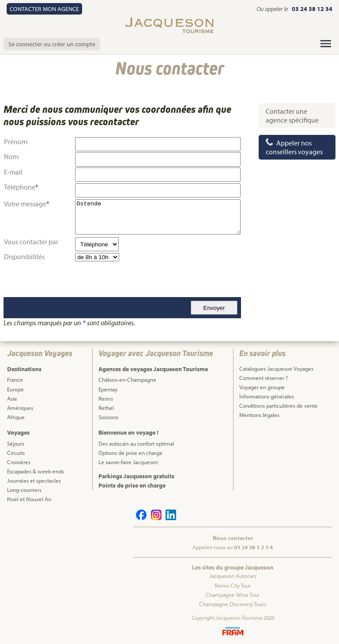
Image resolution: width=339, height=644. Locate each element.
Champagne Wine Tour (233, 595)
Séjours (16, 443)
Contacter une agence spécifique (292, 115)
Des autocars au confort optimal (136, 443)
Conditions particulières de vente (279, 406)
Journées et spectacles (34, 480)
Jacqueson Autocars (233, 576)
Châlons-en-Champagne (127, 380)
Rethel (106, 408)
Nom (11, 156)
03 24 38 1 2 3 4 (253, 547)
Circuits (16, 453)
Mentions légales (259, 415)
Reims (106, 398)
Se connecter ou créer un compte (52, 44)
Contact (44, 9)
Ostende (158, 217)
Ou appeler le (273, 9)
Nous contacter (233, 538)
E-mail (13, 172)
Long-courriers (24, 490)
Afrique (16, 417)
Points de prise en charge (132, 485)
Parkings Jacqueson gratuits (136, 476)
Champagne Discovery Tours (233, 604)
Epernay (108, 389)
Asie (12, 398)
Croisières (19, 462)
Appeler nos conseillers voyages (294, 147)
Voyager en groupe (262, 387)
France (15, 380)
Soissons (108, 417)
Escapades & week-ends (36, 471)
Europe (15, 389)
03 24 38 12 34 (312, 9)
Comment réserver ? (264, 378)
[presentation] (71, 279)
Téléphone (21, 187)
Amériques (20, 408)
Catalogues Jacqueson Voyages (276, 369)
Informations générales (267, 396)
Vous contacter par (31, 242)
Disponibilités (24, 257)
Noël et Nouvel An (29, 499)
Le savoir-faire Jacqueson (128, 462)
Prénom (16, 141)
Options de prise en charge (130, 453)
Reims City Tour (233, 585)
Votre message (25, 204)
